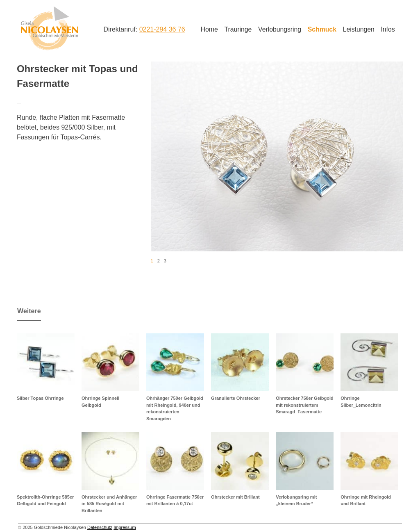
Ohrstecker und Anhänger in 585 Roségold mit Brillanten (109, 504)
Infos (388, 29)
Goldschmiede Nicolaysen (49, 28)
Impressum (125, 527)
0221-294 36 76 (162, 29)
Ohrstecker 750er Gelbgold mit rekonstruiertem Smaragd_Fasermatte (305, 405)
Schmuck (322, 29)
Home (209, 29)
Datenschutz (100, 527)
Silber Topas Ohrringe (40, 398)
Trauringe (238, 29)
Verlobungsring (280, 29)
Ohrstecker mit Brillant (235, 497)
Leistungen (359, 29)
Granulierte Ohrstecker (236, 398)
